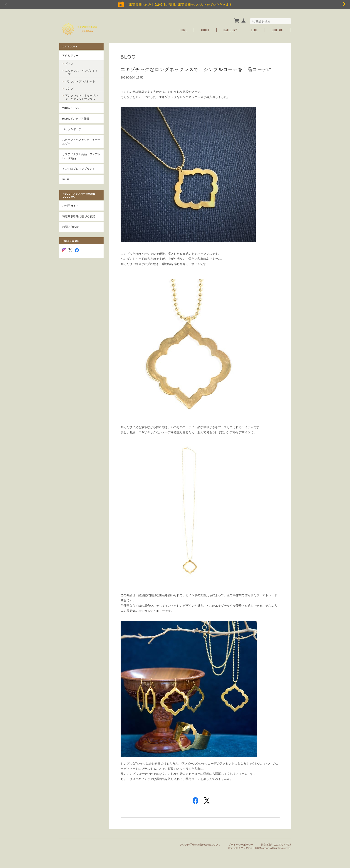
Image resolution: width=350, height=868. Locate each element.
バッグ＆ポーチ (72, 129)
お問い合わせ (70, 227)
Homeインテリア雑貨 (76, 119)
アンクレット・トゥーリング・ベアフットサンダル (82, 97)
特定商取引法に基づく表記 (79, 216)
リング (69, 88)
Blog (254, 30)
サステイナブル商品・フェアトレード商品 (81, 156)
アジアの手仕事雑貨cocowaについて (200, 845)
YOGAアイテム (72, 108)
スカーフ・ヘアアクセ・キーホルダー (81, 142)
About (205, 30)
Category (230, 30)
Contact (278, 30)
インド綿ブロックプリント (79, 169)
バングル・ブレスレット (80, 81)
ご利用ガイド (70, 206)
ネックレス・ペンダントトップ (82, 72)
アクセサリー (70, 55)
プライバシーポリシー (241, 845)
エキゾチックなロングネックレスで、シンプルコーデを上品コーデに (196, 69)
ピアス (69, 64)
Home (183, 30)
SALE (66, 179)
